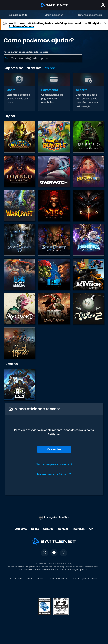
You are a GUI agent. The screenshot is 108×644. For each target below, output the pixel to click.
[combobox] (43, 58)
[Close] (105, 25)
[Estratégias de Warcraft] (20, 206)
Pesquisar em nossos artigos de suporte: (26, 52)
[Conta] (19, 92)
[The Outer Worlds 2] (88, 309)
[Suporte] (89, 92)
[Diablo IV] (88, 137)
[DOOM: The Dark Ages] (54, 309)
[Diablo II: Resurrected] (54, 206)
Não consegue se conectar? (54, 464)
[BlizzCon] (20, 385)
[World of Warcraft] (20, 137)
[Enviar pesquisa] (7, 58)
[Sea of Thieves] (20, 343)
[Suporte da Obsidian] (20, 309)
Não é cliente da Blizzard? (54, 474)
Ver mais (50, 68)
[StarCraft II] (20, 240)
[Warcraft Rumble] (54, 137)
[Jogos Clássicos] (54, 274)
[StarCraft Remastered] (54, 240)
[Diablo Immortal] (20, 171)
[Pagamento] (54, 92)
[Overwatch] (54, 171)
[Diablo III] (88, 206)
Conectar (54, 449)
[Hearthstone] (88, 171)
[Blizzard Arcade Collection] (20, 274)
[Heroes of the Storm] (88, 240)
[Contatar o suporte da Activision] (88, 274)
